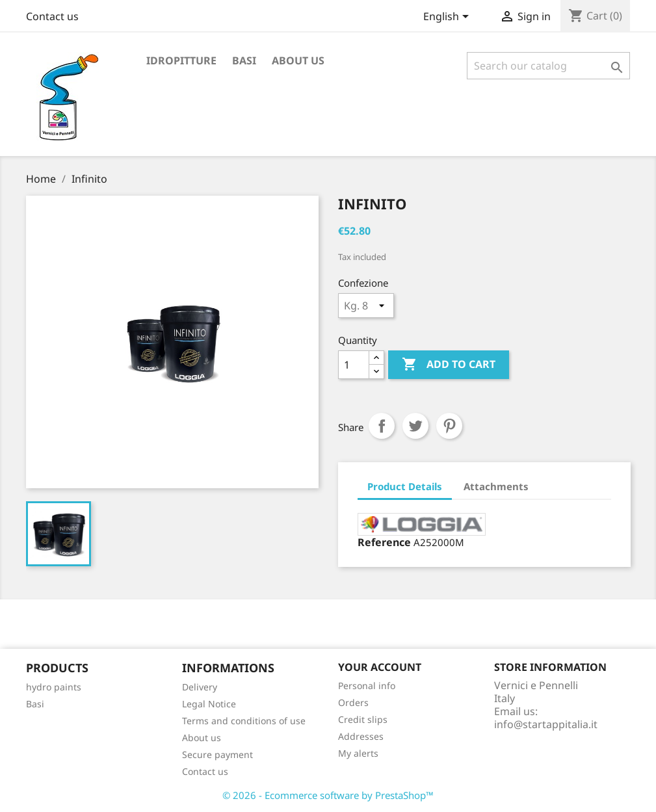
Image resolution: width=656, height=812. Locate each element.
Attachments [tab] (496, 486)
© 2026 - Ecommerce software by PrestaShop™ (328, 795)
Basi (244, 60)
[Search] (548, 66)
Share (382, 426)
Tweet (415, 426)
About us (298, 60)
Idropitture (181, 60)
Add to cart (449, 365)
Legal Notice (209, 704)
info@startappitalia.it (546, 724)
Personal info (367, 686)
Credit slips (363, 719)
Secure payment (217, 754)
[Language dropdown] (448, 18)
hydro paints (54, 687)
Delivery (200, 687)
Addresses (361, 736)
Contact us (52, 16)
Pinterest (449, 426)
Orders (353, 702)
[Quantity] (354, 365)
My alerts (358, 753)
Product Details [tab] (405, 486)
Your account (380, 667)
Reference (384, 542)
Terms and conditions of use (244, 721)
